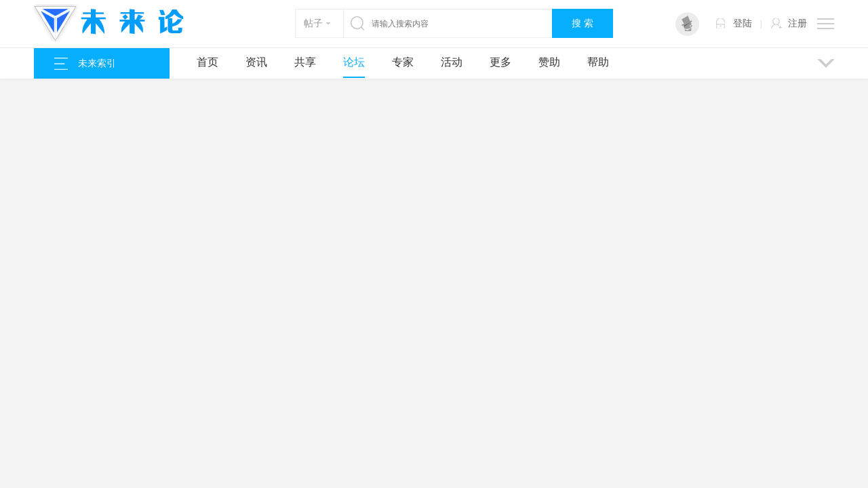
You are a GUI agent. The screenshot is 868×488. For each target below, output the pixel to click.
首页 (208, 62)
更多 (500, 62)
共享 (305, 62)
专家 (403, 62)
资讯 (256, 62)
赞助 (549, 62)
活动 (452, 62)
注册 (797, 23)
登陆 (743, 23)
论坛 (354, 62)
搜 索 (583, 23)
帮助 (598, 62)
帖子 (313, 23)
